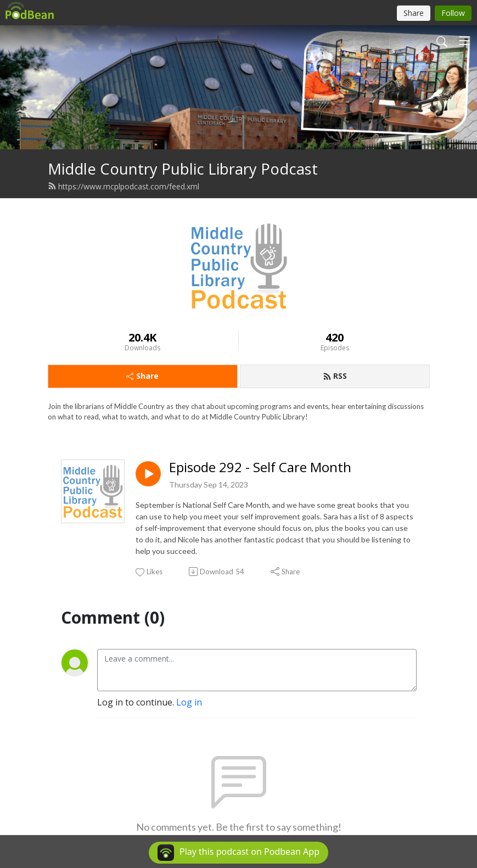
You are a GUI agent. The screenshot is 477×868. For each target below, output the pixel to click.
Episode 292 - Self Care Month (260, 467)
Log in (189, 702)
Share (142, 376)
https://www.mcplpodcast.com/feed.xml (124, 186)
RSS (335, 376)
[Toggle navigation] (464, 41)
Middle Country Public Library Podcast (183, 169)
